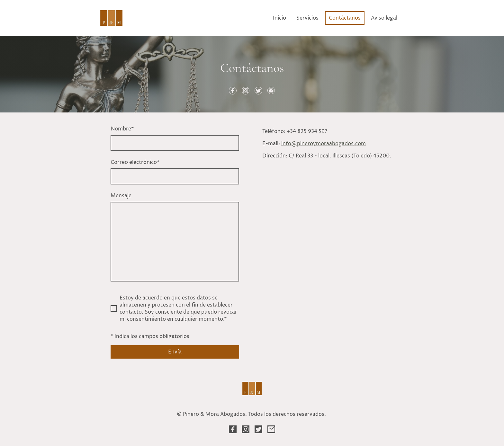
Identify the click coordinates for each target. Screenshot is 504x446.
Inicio (279, 18)
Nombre (122, 129)
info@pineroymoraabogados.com (324, 144)
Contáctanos (345, 18)
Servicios (307, 18)
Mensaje (121, 196)
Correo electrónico (135, 162)
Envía (175, 352)
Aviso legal (384, 18)
